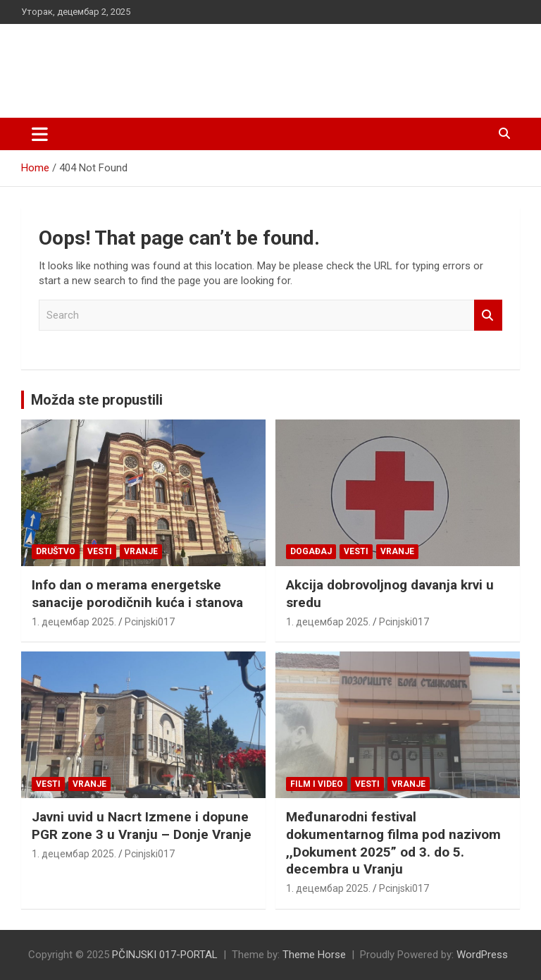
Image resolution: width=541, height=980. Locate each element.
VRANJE (141, 551)
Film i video (317, 784)
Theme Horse (314, 955)
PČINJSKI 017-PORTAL (169, 63)
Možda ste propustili (97, 400)
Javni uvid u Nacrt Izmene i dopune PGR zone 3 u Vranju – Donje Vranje (142, 826)
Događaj (311, 551)
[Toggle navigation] (40, 134)
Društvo (56, 551)
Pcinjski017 (150, 622)
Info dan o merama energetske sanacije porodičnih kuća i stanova (137, 594)
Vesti (100, 551)
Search (488, 316)
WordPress (482, 955)
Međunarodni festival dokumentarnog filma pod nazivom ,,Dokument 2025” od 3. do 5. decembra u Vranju (393, 843)
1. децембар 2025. (74, 622)
